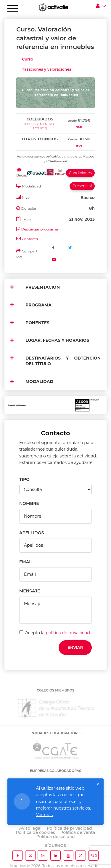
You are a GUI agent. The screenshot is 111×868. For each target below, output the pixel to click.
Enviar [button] (75, 647)
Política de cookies (36, 832)
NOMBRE (29, 503)
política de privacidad (68, 633)
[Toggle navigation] (13, 9)
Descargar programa (39, 229)
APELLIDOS (32, 533)
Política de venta (78, 832)
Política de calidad (56, 837)
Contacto (30, 239)
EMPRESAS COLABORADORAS (55, 771)
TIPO (24, 479)
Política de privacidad (69, 828)
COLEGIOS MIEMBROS (55, 690)
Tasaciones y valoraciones (47, 69)
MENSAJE (30, 591)
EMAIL (26, 562)
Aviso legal (30, 828)
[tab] (55, 112)
